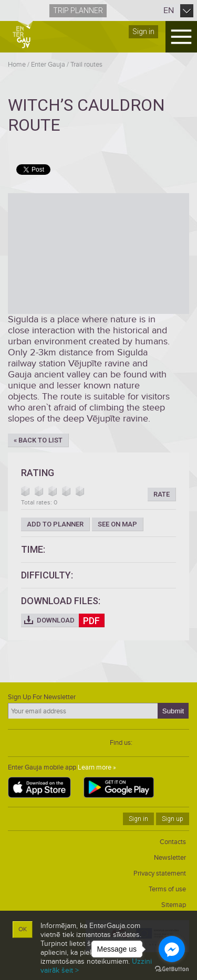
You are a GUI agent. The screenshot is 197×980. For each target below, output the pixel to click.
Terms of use (167, 889)
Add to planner (55, 524)
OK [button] (23, 929)
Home (17, 65)
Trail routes (86, 65)
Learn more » (97, 767)
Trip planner (78, 10)
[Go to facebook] (172, 949)
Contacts (173, 842)
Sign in (143, 31)
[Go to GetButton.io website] (172, 969)
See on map (117, 524)
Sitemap (174, 905)
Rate (162, 494)
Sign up (173, 819)
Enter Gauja (48, 65)
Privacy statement (160, 873)
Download (71, 620)
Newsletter (170, 858)
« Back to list (38, 440)
